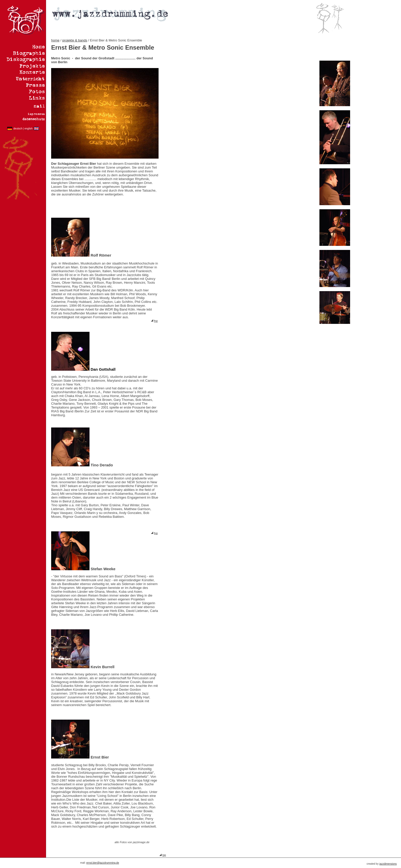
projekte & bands (75, 40)
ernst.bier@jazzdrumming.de (103, 863)
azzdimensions (388, 864)
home (55, 40)
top (164, 855)
